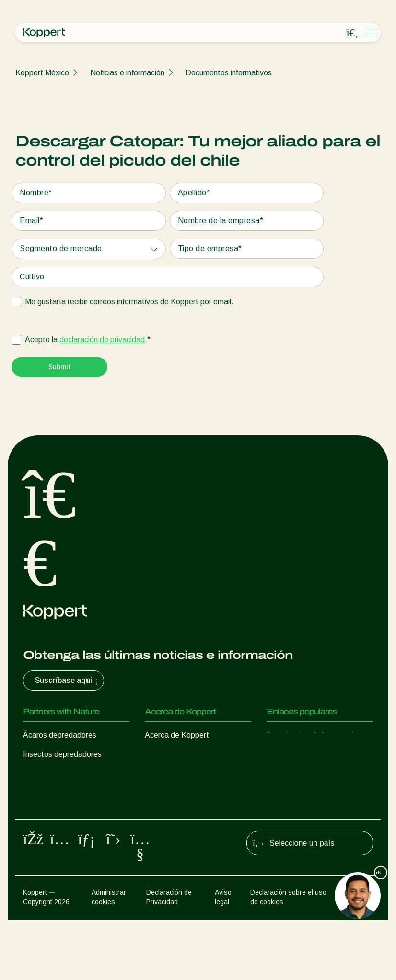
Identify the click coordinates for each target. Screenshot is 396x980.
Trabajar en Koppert (179, 773)
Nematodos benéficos (60, 793)
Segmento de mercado (61, 248)
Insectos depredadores (62, 754)
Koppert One (288, 754)
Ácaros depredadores (60, 735)
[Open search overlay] (352, 33)
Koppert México (42, 73)
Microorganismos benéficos (69, 812)
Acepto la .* (88, 340)
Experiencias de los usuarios (314, 735)
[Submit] (59, 367)
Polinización (43, 850)
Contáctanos (167, 793)
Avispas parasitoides (58, 773)
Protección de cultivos (60, 831)
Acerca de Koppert (177, 735)
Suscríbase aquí (67, 681)
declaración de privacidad (102, 340)
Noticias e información (127, 73)
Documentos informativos (229, 73)
